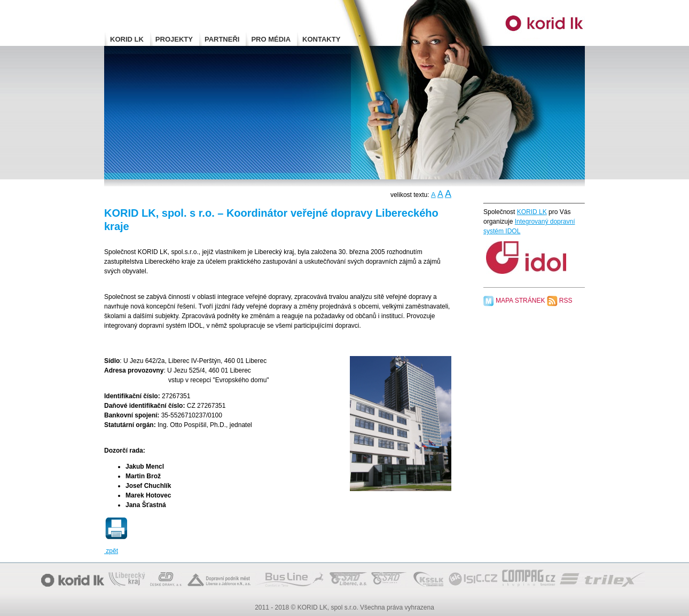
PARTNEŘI (222, 39)
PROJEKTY (174, 39)
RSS (566, 301)
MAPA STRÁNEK (520, 301)
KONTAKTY (321, 39)
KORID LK (127, 39)
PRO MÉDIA (271, 39)
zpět (111, 551)
